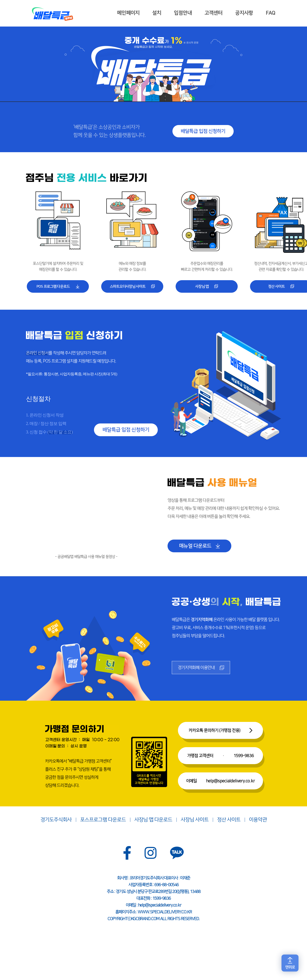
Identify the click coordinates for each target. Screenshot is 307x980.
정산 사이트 (229, 820)
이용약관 (258, 820)
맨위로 (290, 967)
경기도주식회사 (56, 820)
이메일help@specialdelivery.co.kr (220, 782)
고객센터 (213, 13)
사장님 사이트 (195, 820)
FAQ (270, 13)
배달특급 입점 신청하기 (203, 131)
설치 (156, 13)
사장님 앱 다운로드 (153, 820)
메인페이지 (128, 13)
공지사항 (244, 13)
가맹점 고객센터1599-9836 (220, 756)
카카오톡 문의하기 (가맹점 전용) (214, 731)
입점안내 (182, 13)
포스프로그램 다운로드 (103, 820)
